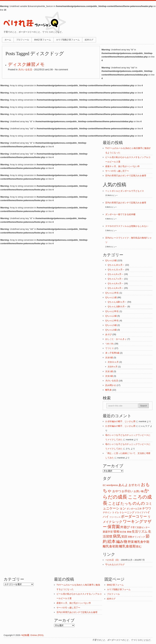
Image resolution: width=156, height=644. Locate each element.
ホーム (8, 40)
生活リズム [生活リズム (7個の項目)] (140, 531)
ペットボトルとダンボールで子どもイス (125, 191)
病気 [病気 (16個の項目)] (117, 536)
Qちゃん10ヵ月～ (116, 265)
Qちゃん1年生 (112, 293)
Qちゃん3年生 (112, 321)
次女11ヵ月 (113, 362)
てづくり (110, 348)
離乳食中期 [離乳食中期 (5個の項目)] (142, 542)
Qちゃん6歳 (111, 330)
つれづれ (110, 344)
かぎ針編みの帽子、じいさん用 (120, 421)
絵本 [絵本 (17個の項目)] (112, 541)
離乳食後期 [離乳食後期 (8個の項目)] (127, 546)
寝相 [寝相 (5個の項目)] (116, 532)
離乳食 (108, 390)
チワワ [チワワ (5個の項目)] (147, 508)
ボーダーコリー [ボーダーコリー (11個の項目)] (134, 516)
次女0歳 (109, 357)
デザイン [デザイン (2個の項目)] (107, 513)
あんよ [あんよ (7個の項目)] (123, 485)
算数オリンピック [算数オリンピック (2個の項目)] (136, 537)
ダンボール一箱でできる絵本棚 (120, 214)
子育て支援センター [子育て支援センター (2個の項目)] (140, 527)
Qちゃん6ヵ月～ (116, 274)
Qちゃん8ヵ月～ (116, 283)
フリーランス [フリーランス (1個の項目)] (115, 517)
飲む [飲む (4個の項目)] (139, 547)
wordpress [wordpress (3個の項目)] (112, 485)
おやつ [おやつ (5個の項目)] (117, 491)
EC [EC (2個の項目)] (104, 485)
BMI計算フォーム (43, 40)
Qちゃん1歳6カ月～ (117, 306)
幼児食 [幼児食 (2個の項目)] (123, 532)
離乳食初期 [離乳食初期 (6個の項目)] (111, 546)
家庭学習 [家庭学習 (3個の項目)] (108, 532)
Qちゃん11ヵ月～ (116, 270)
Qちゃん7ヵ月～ (116, 279)
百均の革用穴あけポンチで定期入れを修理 (126, 176)
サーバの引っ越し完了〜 (117, 171)
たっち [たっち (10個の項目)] (126, 504)
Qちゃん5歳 (111, 325)
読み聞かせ (111, 385)
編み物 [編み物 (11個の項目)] (122, 542)
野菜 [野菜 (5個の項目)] (131, 542)
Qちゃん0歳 (111, 260)
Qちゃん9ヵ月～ (116, 288)
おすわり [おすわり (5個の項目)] (135, 485)
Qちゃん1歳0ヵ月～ (117, 302)
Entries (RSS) (37, 635)
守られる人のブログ (115, 565)
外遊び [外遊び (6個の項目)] (125, 527)
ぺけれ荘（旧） (113, 560)
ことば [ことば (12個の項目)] (114, 503)
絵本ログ (89, 40)
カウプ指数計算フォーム (68, 40)
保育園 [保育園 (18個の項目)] (114, 527)
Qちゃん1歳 (111, 297)
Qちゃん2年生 (112, 311)
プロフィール (23, 40)
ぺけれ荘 (25, 635)
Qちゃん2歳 (111, 316)
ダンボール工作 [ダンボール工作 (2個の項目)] (134, 509)
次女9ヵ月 (113, 367)
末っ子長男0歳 (112, 353)
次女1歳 (109, 371)
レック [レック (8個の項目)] (117, 522)
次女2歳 (109, 376)
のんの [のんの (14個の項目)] (139, 503)
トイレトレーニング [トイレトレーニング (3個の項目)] (123, 512)
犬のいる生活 (25, 70)
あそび (108, 334)
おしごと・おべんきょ (116, 339)
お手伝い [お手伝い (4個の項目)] (127, 491)
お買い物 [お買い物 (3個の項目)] (139, 491)
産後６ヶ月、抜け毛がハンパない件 (122, 166)
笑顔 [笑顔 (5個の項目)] (124, 537)
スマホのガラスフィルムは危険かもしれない (127, 226)
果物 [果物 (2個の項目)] (129, 532)
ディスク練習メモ (26, 64)
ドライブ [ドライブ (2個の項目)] (139, 513)
